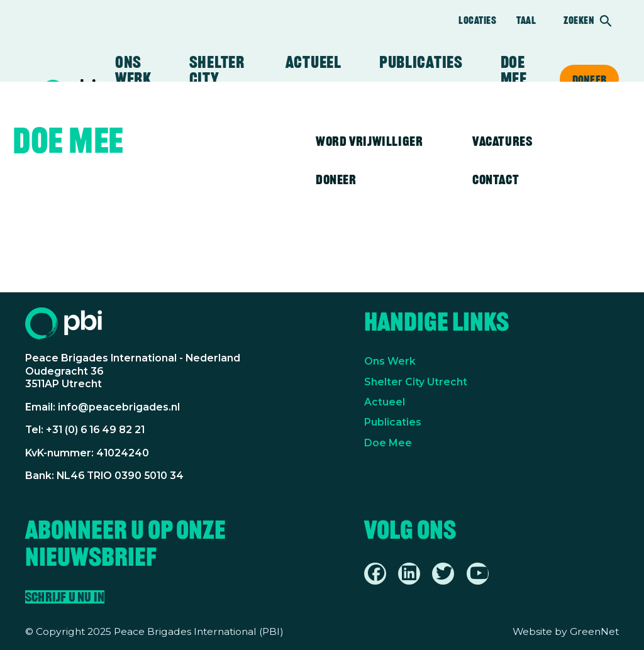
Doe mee (514, 70)
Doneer (589, 79)
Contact (496, 179)
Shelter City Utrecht (219, 79)
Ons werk (133, 70)
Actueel (314, 62)
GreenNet (594, 631)
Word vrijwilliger (369, 141)
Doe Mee (388, 443)
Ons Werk (390, 361)
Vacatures (502, 141)
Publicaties (421, 62)
